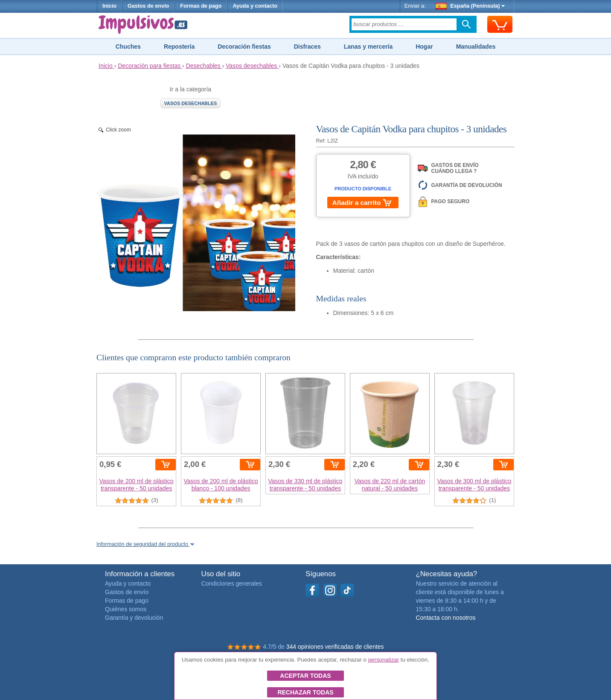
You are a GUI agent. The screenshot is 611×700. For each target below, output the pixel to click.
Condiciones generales (232, 583)
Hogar (424, 47)
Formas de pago (201, 6)
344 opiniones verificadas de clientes (335, 647)
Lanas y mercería (368, 47)
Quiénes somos (126, 609)
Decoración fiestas (244, 47)
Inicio (109, 6)
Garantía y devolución (134, 618)
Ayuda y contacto (255, 6)
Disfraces (307, 47)
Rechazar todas (305, 692)
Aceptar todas (305, 676)
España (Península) (470, 6)
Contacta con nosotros (445, 618)
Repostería (179, 47)
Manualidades (476, 47)
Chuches (128, 47)
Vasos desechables (191, 103)
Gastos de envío (148, 6)
